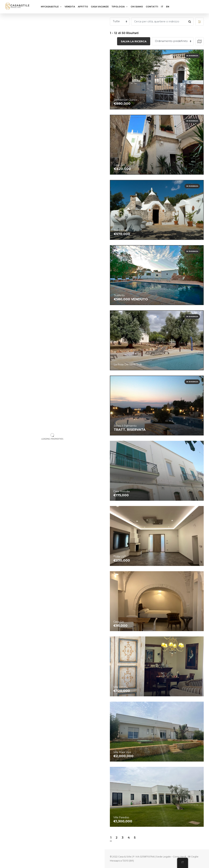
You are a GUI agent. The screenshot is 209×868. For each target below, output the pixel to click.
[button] (199, 22)
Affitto (83, 7)
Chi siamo (137, 7)
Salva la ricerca (134, 41)
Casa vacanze (100, 7)
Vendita (70, 7)
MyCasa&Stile (51, 7)
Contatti (152, 7)
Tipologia (120, 7)
